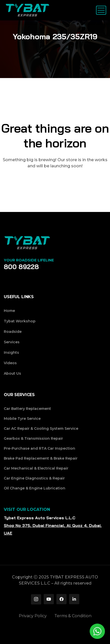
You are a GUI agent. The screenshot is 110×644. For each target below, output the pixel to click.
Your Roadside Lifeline (29, 260)
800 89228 (21, 267)
